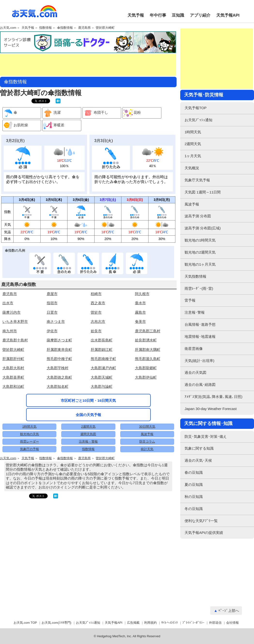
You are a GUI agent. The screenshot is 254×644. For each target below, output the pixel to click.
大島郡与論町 (102, 386)
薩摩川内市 (11, 312)
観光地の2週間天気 (200, 252)
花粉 (132, 113)
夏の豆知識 (194, 485)
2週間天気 (88, 427)
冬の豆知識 (194, 509)
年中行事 (158, 15)
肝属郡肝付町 (13, 359)
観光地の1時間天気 (200, 240)
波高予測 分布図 (198, 216)
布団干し (95, 113)
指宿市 (52, 303)
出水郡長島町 (102, 340)
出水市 (8, 303)
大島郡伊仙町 (146, 377)
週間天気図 (88, 434)
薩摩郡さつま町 (59, 340)
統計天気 (147, 449)
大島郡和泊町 (13, 386)
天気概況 (192, 168)
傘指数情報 (65, 28)
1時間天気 (29, 427)
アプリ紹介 (200, 15)
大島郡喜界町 (13, 377)
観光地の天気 (30, 434)
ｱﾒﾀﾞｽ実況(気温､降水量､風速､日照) (213, 397)
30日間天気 (147, 427)
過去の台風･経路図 (200, 385)
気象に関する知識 (199, 448)
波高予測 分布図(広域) (203, 228)
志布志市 (98, 322)
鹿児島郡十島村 (15, 340)
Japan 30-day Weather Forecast (211, 409)
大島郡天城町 (102, 377)
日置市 (52, 312)
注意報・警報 (88, 442)
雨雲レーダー (30, 442)
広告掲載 (133, 623)
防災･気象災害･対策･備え (206, 436)
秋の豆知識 (194, 497)
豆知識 (178, 15)
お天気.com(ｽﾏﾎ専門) (56, 623)
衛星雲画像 (194, 349)
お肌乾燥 (15, 125)
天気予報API (228, 15)
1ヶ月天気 (193, 156)
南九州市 (10, 331)
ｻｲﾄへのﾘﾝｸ (170, 623)
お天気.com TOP (25, 623)
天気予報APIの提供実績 (204, 533)
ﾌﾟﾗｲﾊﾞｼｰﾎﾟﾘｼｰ (193, 623)
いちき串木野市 (15, 322)
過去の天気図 (195, 372)
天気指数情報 (195, 276)
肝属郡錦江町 (102, 350)
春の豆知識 (194, 472)
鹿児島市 (10, 294)
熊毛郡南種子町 (103, 359)
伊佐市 (52, 331)
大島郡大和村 (13, 368)
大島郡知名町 (58, 386)
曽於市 (96, 312)
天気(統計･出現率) (199, 361)
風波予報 (147, 434)
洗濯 (52, 113)
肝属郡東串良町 (59, 350)
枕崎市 (96, 294)
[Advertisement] (88, 65)
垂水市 (140, 303)
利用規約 (150, 623)
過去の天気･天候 (198, 460)
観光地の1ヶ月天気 (200, 264)
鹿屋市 (52, 294)
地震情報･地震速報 (200, 336)
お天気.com (35, 14)
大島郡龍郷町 (146, 368)
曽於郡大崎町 (105, 28)
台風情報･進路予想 (200, 324)
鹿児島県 (84, 28)
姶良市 (96, 331)
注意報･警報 (195, 312)
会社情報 (232, 623)
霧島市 (140, 312)
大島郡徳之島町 (59, 377)
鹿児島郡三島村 (148, 331)
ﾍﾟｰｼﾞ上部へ (229, 611)
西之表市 (98, 303)
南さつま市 (56, 322)
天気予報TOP (196, 108)
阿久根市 (142, 294)
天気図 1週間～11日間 (203, 192)
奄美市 (140, 322)
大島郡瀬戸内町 (103, 368)
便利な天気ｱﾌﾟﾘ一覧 (201, 521)
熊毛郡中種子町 (59, 359)
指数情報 (45, 28)
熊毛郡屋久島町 (148, 359)
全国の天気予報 (88, 415)
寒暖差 (53, 125)
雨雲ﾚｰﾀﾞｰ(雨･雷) (199, 288)
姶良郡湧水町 (146, 340)
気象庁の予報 (30, 449)
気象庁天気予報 (197, 180)
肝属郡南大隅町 (148, 350)
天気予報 (136, 15)
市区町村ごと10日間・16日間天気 (88, 400)
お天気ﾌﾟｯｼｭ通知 (198, 120)
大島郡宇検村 (58, 368)
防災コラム (147, 442)
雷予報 (190, 300)
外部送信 (215, 623)
